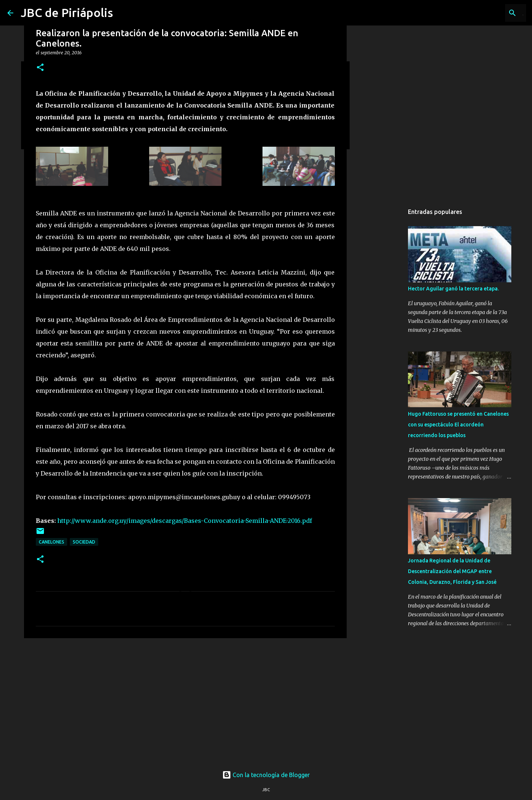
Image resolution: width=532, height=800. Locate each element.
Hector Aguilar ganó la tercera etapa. (453, 289)
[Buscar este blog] (487, 13)
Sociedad (84, 542)
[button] (40, 68)
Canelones (52, 542)
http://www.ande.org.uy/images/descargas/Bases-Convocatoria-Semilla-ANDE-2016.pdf (185, 521)
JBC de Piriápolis (67, 13)
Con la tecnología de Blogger (266, 775)
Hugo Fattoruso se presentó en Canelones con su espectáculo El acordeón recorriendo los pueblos (458, 425)
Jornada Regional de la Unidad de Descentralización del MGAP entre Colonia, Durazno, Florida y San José (452, 571)
